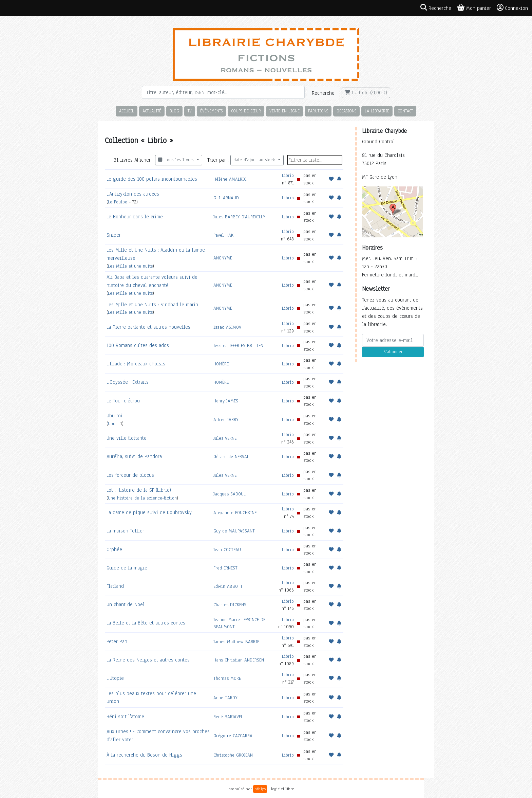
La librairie (377, 111)
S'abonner (393, 352)
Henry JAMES (226, 401)
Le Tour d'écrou (123, 401)
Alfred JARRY (226, 420)
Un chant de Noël (126, 604)
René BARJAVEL (228, 717)
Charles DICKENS (230, 605)
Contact (405, 111)
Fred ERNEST (225, 568)
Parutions (318, 111)
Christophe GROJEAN (233, 755)
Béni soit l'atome (125, 717)
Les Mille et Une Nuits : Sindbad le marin (152, 305)
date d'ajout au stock (255, 160)
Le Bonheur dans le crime (135, 217)
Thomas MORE (227, 678)
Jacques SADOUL (230, 494)
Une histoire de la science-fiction (142, 498)
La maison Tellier (125, 531)
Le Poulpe (118, 202)
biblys (260, 789)
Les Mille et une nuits (130, 266)
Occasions (346, 111)
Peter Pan (117, 641)
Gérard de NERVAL (231, 457)
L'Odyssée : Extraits (128, 382)
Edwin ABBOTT (228, 586)
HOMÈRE (221, 364)
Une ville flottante (127, 438)
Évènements (211, 111)
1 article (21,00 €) (366, 93)
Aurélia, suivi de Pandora (134, 456)
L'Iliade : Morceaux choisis (136, 364)
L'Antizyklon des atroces (133, 194)
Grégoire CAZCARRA (233, 736)
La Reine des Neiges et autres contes (148, 660)
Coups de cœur (246, 111)
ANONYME (223, 258)
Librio (288, 175)
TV (190, 111)
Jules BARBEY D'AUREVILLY (239, 217)
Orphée (114, 549)
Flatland (115, 586)
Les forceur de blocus (130, 475)
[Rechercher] (223, 92)
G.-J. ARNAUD (226, 198)
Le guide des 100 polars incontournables (152, 179)
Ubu (112, 424)
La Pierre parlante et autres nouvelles (148, 327)
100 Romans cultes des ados (138, 345)
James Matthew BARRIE (236, 642)
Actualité (152, 111)
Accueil (127, 111)
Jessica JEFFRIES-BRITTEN (238, 346)
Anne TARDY (225, 698)
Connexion (512, 8)
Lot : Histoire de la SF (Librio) (139, 490)
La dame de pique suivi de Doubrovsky (149, 512)
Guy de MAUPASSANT (234, 531)
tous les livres (177, 160)
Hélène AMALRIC (230, 179)
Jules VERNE (225, 438)
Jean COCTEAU (227, 550)
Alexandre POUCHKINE (235, 513)
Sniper (114, 235)
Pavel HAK (223, 235)
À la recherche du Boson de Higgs (144, 755)
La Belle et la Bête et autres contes (146, 623)
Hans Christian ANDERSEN (239, 660)
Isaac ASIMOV (227, 327)
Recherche (323, 93)
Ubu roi (115, 416)
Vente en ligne (284, 111)
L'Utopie (115, 678)
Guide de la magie (127, 568)
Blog (174, 111)
